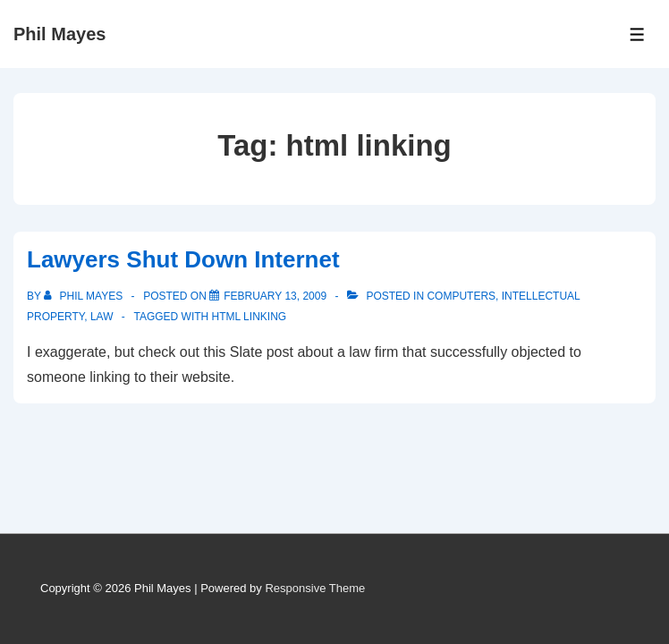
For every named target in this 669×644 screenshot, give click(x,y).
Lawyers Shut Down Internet (183, 259)
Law (102, 317)
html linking (250, 317)
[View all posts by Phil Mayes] (85, 296)
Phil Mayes (59, 34)
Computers (461, 296)
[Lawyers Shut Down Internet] (275, 296)
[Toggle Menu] (637, 34)
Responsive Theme (315, 588)
